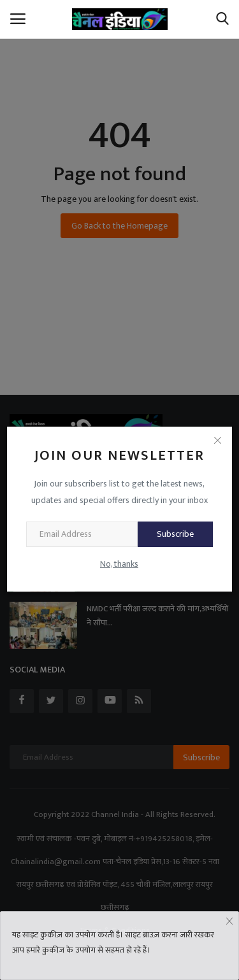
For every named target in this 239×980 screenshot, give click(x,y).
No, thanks (119, 564)
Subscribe (175, 534)
